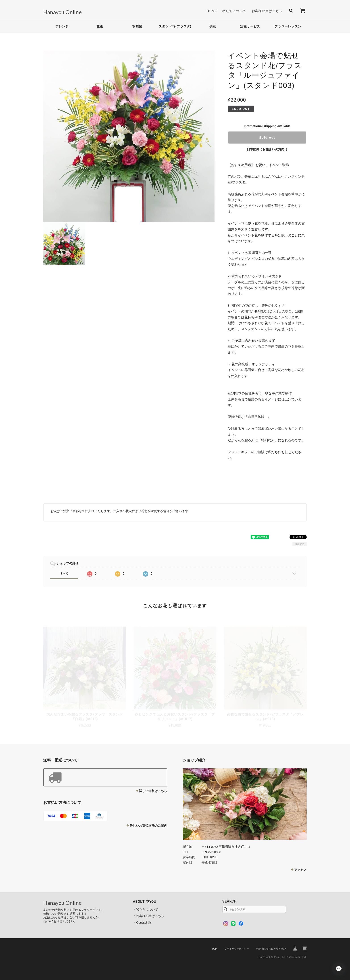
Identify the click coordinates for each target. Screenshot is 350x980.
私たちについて (234, 11)
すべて (64, 573)
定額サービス (250, 26)
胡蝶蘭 (137, 26)
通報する (300, 544)
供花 (213, 26)
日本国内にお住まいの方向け (267, 149)
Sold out (267, 138)
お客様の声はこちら (267, 11)
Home (212, 11)
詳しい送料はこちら (153, 791)
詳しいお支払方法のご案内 (148, 826)
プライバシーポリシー (237, 949)
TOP (214, 949)
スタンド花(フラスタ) (175, 26)
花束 (100, 26)
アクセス (300, 870)
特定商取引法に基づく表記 (271, 949)
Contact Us (144, 922)
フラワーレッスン (288, 26)
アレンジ (62, 26)
